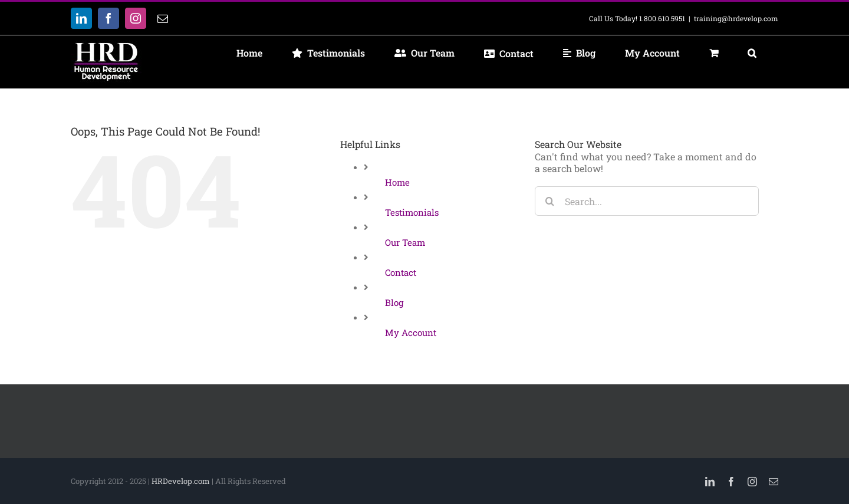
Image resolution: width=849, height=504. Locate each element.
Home (397, 182)
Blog (394, 302)
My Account (411, 332)
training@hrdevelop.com (736, 18)
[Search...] (647, 201)
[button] (752, 53)
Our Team (405, 242)
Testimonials (412, 212)
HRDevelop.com (181, 481)
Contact (401, 272)
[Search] (549, 201)
